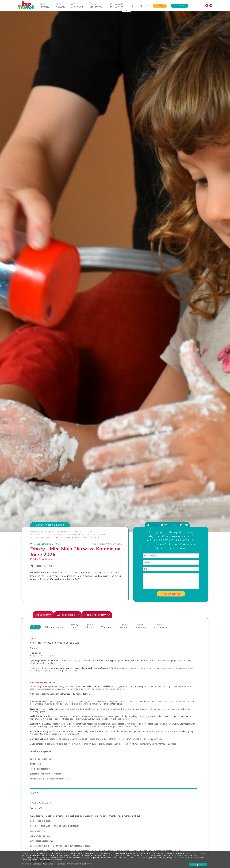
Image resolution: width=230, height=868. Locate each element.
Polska (34, 455)
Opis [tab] (35, 523)
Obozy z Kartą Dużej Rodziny (48, 430)
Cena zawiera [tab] (123, 521)
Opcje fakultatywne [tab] (161, 521)
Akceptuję (198, 865)
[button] (126, 10)
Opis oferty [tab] (43, 510)
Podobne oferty (97, 510)
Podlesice (47, 455)
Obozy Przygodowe (43, 433)
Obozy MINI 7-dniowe (75, 430)
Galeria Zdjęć (68, 510)
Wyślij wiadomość (171, 489)
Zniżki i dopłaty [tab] (90, 521)
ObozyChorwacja (77, 6)
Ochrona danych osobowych (79, 864)
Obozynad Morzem (96, 6)
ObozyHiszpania (45, 6)
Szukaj (160, 6)
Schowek (180, 6)
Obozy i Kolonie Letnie (58, 427)
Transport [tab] (107, 523)
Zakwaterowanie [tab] (54, 523)
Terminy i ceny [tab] (74, 521)
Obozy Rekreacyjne (98, 430)
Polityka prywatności (31, 864)
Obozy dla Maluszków (82, 427)
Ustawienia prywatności (54, 864)
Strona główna (37, 427)
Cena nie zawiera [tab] (140, 521)
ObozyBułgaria (60, 6)
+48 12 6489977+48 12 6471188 (116, 6)
